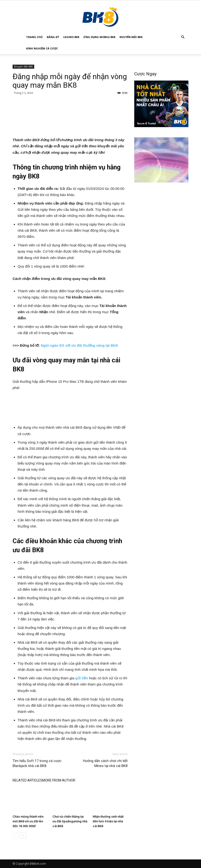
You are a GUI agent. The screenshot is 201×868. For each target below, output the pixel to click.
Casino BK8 (71, 37)
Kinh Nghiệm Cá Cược (42, 48)
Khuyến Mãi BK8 (131, 37)
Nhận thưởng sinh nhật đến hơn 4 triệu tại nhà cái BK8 (108, 821)
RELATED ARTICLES (27, 780)
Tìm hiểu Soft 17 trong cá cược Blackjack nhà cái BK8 (37, 763)
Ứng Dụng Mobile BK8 (99, 37)
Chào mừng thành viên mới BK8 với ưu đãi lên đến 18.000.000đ (28, 821)
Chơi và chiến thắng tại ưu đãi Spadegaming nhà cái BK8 (70, 821)
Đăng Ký (53, 37)
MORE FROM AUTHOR (59, 780)
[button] (183, 37)
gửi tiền (82, 678)
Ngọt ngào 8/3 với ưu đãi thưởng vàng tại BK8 (80, 345)
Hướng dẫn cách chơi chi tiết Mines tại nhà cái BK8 (105, 763)
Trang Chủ (34, 37)
